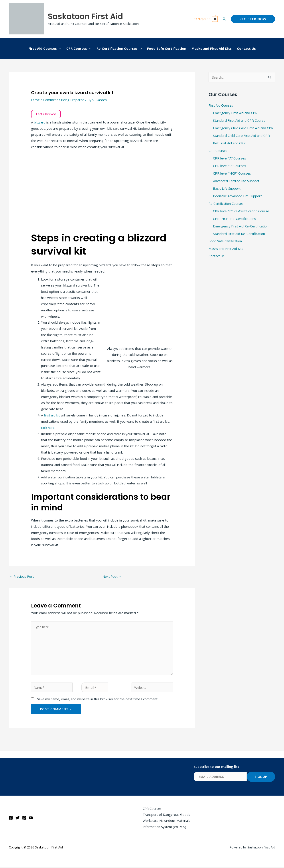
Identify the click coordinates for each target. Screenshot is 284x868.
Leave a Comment (45, 100)
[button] (224, 19)
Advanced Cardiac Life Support (236, 180)
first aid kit (52, 415)
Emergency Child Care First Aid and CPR (243, 128)
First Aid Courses (222, 106)
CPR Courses (219, 150)
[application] (59, 48)
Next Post (112, 576)
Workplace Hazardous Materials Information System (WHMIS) (166, 825)
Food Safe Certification (226, 240)
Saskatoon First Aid (85, 16)
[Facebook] (11, 819)
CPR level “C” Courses (230, 165)
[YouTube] (31, 819)
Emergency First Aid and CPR (235, 113)
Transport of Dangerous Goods (166, 816)
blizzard (40, 122)
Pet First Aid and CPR (229, 143)
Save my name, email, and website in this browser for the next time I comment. (98, 700)
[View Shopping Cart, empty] (205, 19)
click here (48, 428)
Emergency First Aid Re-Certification (241, 225)
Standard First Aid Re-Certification (239, 233)
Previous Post (22, 576)
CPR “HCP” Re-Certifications (235, 218)
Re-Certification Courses (227, 203)
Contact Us (217, 255)
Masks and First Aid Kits (227, 248)
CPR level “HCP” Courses (232, 173)
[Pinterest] (24, 819)
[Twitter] (18, 819)
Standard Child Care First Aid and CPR (241, 135)
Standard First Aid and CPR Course (239, 120)
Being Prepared (74, 100)
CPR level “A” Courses (230, 158)
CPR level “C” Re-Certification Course (241, 210)
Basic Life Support (227, 188)
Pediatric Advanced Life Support (237, 195)
